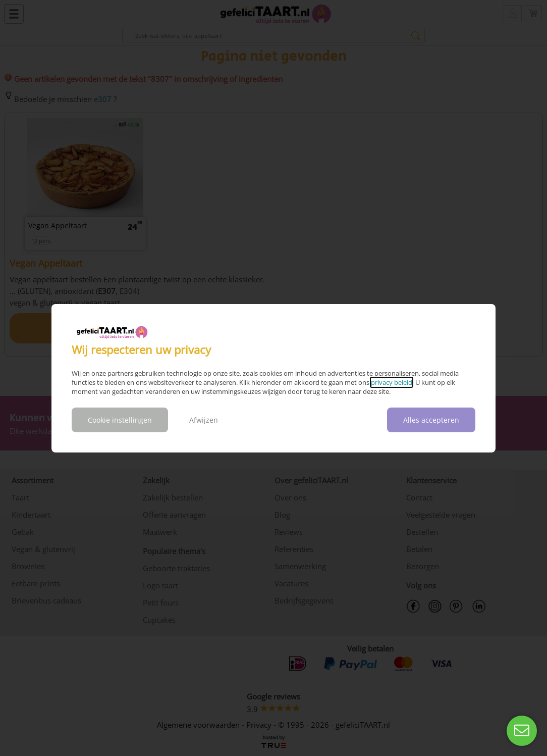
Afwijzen (204, 420)
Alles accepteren (431, 420)
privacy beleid (392, 382)
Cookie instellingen (120, 420)
